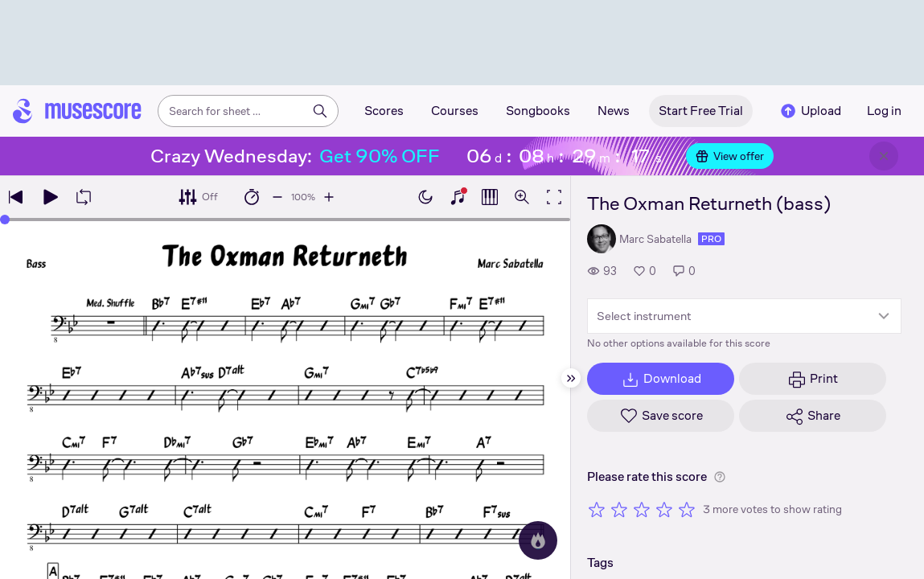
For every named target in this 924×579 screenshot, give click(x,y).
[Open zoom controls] (522, 197)
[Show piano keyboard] (458, 197)
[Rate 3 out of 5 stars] (642, 509)
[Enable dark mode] (425, 197)
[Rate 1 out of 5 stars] (597, 509)
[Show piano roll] (490, 197)
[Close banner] (884, 156)
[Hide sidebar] (571, 378)
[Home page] (77, 111)
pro (711, 239)
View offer (730, 156)
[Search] (320, 111)
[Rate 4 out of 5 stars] (664, 509)
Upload (810, 111)
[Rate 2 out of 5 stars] (619, 509)
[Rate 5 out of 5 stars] (687, 509)
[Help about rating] (720, 477)
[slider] (5, 220)
